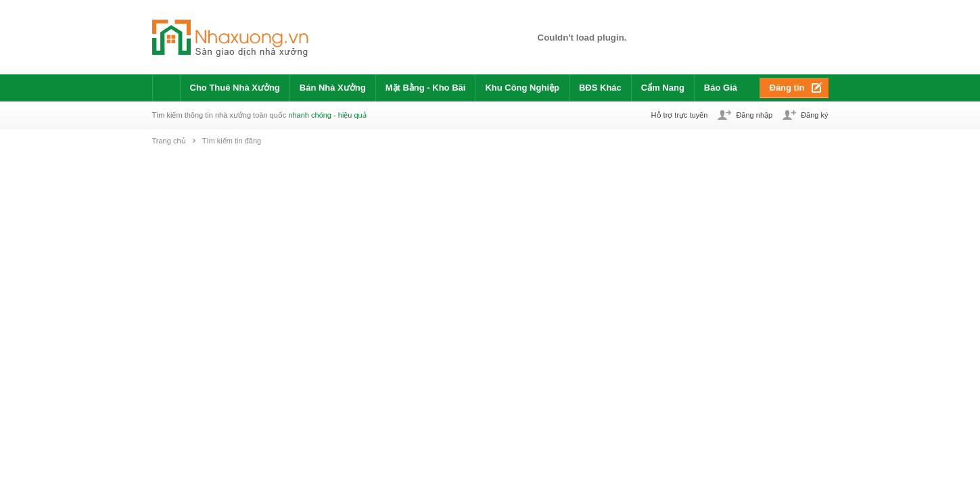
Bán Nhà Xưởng (333, 88)
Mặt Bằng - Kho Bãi (426, 88)
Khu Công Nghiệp (522, 88)
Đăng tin (787, 88)
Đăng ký (814, 115)
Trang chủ (169, 141)
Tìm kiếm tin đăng (232, 141)
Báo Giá (721, 88)
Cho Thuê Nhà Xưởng (235, 88)
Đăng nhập (754, 115)
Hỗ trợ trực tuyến (680, 115)
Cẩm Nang (663, 88)
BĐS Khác (600, 88)
